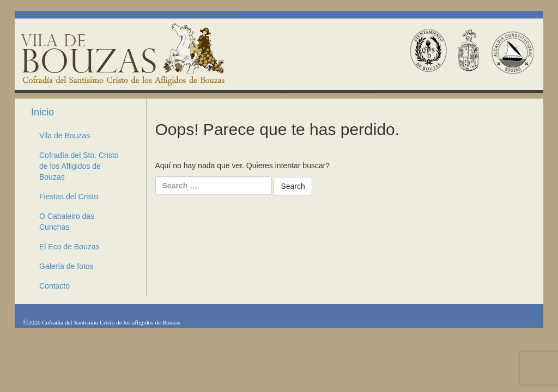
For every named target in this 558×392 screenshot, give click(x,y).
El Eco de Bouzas (69, 247)
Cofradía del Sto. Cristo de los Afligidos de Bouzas (79, 166)
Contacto (60, 286)
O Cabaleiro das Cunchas (67, 222)
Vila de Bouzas (65, 136)
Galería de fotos (66, 266)
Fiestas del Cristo (69, 197)
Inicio (43, 112)
